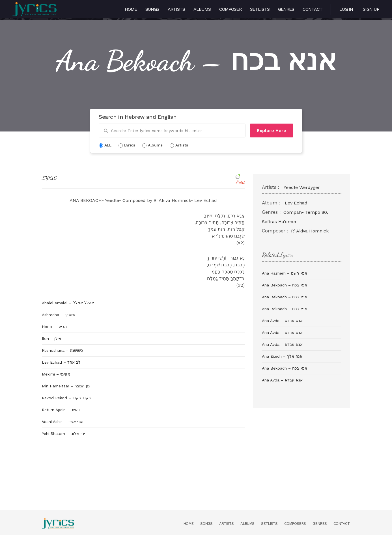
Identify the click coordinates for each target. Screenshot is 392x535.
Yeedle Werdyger (302, 187)
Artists (176, 9)
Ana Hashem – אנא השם (285, 273)
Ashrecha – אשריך (59, 315)
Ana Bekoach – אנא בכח (285, 285)
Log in (346, 9)
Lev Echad (296, 203)
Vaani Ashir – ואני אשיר (63, 422)
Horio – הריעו (54, 327)
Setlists (260, 9)
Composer (230, 9)
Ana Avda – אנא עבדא (282, 321)
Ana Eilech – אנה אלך (282, 356)
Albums (202, 9)
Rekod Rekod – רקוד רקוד (66, 398)
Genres (286, 9)
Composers (295, 524)
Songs (152, 9)
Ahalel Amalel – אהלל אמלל (68, 303)
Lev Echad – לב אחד (61, 362)
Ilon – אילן (51, 338)
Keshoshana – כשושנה (62, 350)
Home (131, 9)
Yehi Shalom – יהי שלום (63, 433)
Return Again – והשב (61, 410)
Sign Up (371, 9)
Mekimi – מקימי (56, 374)
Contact (313, 9)
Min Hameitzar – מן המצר (66, 386)
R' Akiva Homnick (310, 231)
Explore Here (272, 130)
